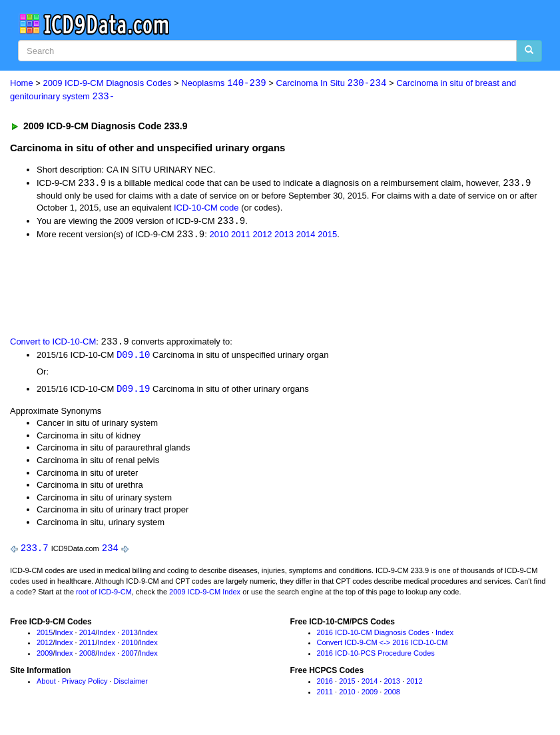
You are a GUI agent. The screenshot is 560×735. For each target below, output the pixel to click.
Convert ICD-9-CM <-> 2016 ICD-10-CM (383, 646)
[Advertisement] (248, 289)
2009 (45, 656)
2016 (325, 684)
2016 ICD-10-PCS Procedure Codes (376, 656)
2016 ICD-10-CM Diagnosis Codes (373, 636)
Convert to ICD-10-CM (53, 344)
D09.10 (133, 358)
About (46, 684)
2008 (87, 656)
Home (22, 84)
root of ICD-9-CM (104, 595)
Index (64, 636)
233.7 (35, 551)
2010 (219, 236)
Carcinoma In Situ (332, 84)
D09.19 (133, 391)
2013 (284, 236)
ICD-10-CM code (206, 209)
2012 (263, 236)
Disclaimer (131, 684)
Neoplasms (223, 84)
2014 (306, 236)
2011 (241, 236)
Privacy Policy (85, 684)
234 (110, 551)
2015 (327, 236)
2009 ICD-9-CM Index (205, 595)
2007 (129, 656)
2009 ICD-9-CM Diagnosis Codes (108, 84)
